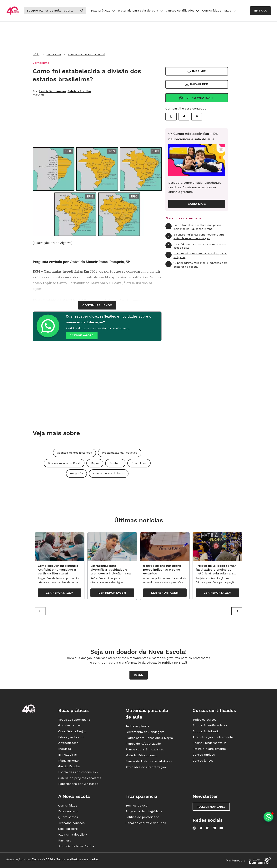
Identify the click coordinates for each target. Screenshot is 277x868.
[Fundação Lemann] (260, 861)
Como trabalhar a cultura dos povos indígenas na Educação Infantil (193, 227)
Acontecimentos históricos (74, 453)
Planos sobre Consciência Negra (149, 738)
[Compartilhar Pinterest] (197, 117)
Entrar (260, 10)
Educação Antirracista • (210, 725)
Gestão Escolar (69, 766)
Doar (139, 675)
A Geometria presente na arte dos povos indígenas (196, 255)
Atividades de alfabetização (146, 767)
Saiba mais (197, 204)
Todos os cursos (204, 720)
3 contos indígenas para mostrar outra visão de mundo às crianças (195, 236)
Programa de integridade (144, 811)
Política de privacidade (142, 817)
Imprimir (197, 71)
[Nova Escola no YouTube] (221, 828)
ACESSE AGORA (82, 335)
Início (36, 54)
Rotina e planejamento (209, 749)
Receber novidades (211, 807)
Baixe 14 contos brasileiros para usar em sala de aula (196, 246)
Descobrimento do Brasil (64, 463)
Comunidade (212, 10)
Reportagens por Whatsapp (78, 784)
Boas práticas (103, 10)
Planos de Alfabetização (143, 744)
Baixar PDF (197, 84)
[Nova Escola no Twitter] (201, 828)
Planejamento (68, 761)
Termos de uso (136, 805)
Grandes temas (70, 725)
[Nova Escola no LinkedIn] (214, 828)
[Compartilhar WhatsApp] (171, 117)
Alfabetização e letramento (213, 737)
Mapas (95, 463)
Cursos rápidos (204, 755)
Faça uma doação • (73, 835)
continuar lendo (97, 305)
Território (115, 463)
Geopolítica (139, 463)
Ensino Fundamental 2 (209, 743)
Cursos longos (203, 761)
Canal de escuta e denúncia (146, 823)
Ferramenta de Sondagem (145, 732)
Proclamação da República (120, 453)
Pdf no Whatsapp (197, 98)
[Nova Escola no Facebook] (194, 828)
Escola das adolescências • (78, 772)
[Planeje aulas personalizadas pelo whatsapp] (268, 817)
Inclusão (65, 749)
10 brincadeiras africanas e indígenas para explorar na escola (196, 265)
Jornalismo (54, 54)
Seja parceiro (68, 829)
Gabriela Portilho (79, 91)
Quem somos (68, 817)
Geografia (76, 473)
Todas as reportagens (74, 720)
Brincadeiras (68, 755)
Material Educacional (141, 755)
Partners (65, 840)
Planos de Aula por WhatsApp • (149, 761)
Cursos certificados (182, 10)
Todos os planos (137, 726)
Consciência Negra (72, 731)
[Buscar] (51, 11)
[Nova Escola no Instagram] (208, 828)
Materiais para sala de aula (140, 10)
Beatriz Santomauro (52, 91)
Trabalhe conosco (71, 823)
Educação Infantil (71, 737)
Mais (230, 10)
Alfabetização (68, 743)
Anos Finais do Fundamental (86, 54)
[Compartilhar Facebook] (184, 117)
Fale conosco (68, 811)
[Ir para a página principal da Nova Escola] (13, 11)
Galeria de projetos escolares (80, 778)
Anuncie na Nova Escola (76, 846)
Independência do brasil (109, 473)
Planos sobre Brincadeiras (145, 750)
